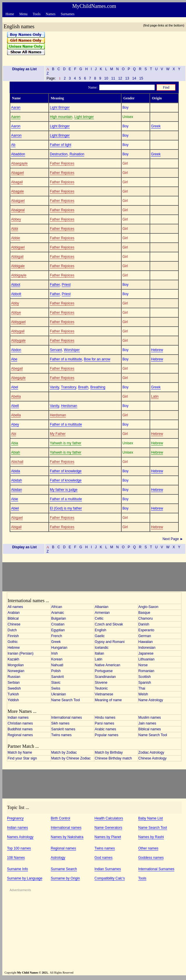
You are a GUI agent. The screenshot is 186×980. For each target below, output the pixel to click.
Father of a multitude (66, 359)
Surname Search (64, 869)
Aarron (16, 135)
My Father (58, 434)
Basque (144, 613)
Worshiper (72, 350)
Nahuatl (57, 665)
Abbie (16, 238)
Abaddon (18, 154)
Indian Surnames (108, 869)
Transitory (69, 387)
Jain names (147, 723)
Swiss (56, 688)
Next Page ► (173, 539)
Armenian (102, 613)
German (145, 636)
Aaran (16, 107)
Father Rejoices (62, 163)
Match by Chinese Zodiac (71, 758)
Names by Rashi (151, 837)
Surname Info (17, 869)
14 (134, 78)
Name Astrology (151, 700)
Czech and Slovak (109, 624)
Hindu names (105, 718)
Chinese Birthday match (113, 758)
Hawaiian (146, 642)
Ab (13, 145)
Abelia (16, 396)
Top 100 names (19, 848)
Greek (156, 126)
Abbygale (18, 341)
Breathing (98, 387)
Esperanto (146, 630)
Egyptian (58, 630)
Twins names (62, 735)
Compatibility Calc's (110, 878)
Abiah (16, 452)
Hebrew (157, 350)
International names (67, 718)
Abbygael (18, 322)
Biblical (13, 618)
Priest (66, 285)
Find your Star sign (22, 758)
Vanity (55, 387)
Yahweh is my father (66, 443)
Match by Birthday (109, 752)
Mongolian (16, 665)
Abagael (17, 173)
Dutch (12, 630)
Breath (83, 387)
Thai (142, 688)
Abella (16, 415)
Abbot (16, 285)
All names (15, 607)
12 (120, 78)
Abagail (17, 182)
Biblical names (150, 729)
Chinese (14, 624)
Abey (15, 424)
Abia (15, 443)
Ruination (77, 154)
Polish (56, 671)
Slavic (56, 683)
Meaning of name (108, 700)
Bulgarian (59, 618)
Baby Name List (151, 818)
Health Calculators (109, 818)
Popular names (107, 735)
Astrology (58, 858)
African (57, 607)
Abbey (16, 219)
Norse (143, 665)
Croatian (58, 624)
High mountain (61, 117)
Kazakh (13, 659)
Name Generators (108, 828)
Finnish (13, 636)
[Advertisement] (113, 46)
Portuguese (104, 671)
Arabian (14, 613)
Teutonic (101, 688)
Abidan (16, 490)
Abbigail (17, 257)
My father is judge (64, 490)
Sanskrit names (63, 729)
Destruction (59, 154)
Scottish (145, 677)
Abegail (17, 369)
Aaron (16, 126)
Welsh (143, 694)
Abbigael (18, 247)
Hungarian (59, 648)
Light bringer (84, 117)
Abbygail (18, 331)
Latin (155, 396)
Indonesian (147, 648)
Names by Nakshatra (67, 837)
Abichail (17, 462)
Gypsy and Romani (110, 642)
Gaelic (100, 636)
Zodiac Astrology (151, 752)
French (57, 636)
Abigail (16, 527)
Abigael (17, 518)
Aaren (16, 117)
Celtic (99, 618)
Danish (144, 624)
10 (106, 78)
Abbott (16, 294)
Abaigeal (18, 210)
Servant (56, 350)
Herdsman (69, 406)
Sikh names (60, 723)
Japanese (146, 653)
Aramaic (58, 613)
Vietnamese (104, 694)
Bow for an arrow (97, 359)
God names (103, 858)
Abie (15, 499)
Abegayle (18, 378)
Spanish (145, 683)
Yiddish (13, 700)
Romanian (146, 671)
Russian (14, 677)
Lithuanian (146, 659)
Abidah (16, 480)
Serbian (14, 683)
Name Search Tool (66, 700)
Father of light (60, 145)
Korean (57, 659)
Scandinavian (105, 677)
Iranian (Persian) (21, 653)
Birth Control (60, 818)
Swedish (14, 688)
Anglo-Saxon (149, 607)
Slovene (101, 683)
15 (141, 78)
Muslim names (150, 718)
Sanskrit (58, 677)
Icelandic (102, 648)
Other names (148, 848)
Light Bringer (60, 107)
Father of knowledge (66, 471)
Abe (14, 359)
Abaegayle (19, 163)
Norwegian (16, 671)
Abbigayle (19, 275)
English (100, 630)
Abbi (15, 229)
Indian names (18, 718)
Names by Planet (108, 837)
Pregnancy (15, 818)
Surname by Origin (65, 878)
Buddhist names (20, 729)
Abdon (16, 350)
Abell (15, 406)
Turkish (13, 694)
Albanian (102, 607)
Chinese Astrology (153, 758)
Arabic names (105, 729)
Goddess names (151, 858)
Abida (16, 471)
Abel (15, 387)
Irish (55, 653)
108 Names (16, 858)
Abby (15, 303)
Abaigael (18, 201)
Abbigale (18, 266)
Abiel (15, 508)
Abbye (16, 313)
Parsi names (105, 723)
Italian (99, 653)
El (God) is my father (66, 508)
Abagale (17, 191)
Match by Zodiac (64, 752)
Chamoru (146, 618)
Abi (14, 434)
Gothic (13, 642)
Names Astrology (20, 837)
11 (113, 78)
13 (127, 78)
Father (55, 285)
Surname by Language (25, 878)
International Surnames (156, 869)
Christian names (20, 723)
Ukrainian (59, 694)
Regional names (20, 735)
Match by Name (20, 752)
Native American (107, 665)
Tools (142, 878)
